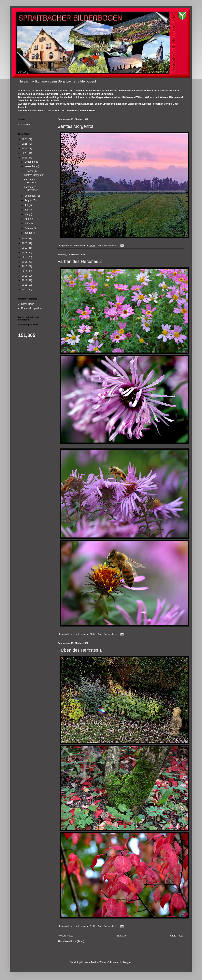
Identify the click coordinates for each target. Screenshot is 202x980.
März (28, 224)
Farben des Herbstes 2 (80, 261)
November (30, 166)
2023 (25, 153)
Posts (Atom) (77, 941)
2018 (25, 253)
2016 (25, 262)
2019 (25, 248)
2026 (25, 139)
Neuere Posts (66, 936)
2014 (25, 271)
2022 (25, 158)
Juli (27, 205)
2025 (25, 144)
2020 (25, 243)
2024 (25, 149)
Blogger (127, 962)
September (31, 196)
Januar (29, 233)
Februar (29, 228)
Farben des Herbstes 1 (80, 650)
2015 (25, 266)
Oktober (29, 171)
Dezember (30, 162)
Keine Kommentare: (107, 245)
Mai (27, 214)
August (29, 200)
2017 (25, 257)
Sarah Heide (28, 304)
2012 (25, 280)
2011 (25, 285)
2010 (25, 290)
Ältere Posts (176, 936)
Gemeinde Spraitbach (33, 308)
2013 (25, 276)
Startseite (122, 936)
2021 (25, 239)
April (27, 219)
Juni (27, 210)
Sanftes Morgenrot (75, 126)
